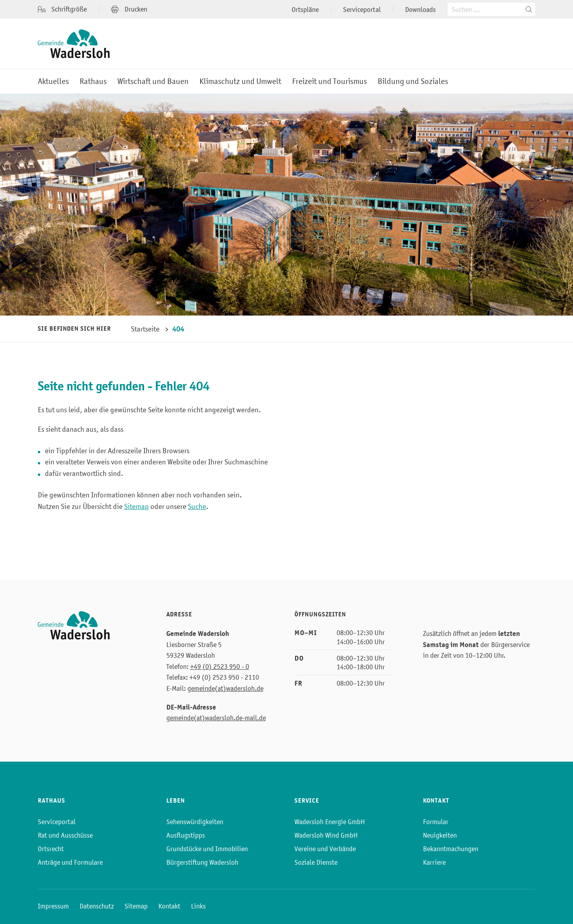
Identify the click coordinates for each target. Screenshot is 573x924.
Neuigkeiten (440, 835)
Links (198, 906)
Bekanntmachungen (451, 849)
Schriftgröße (62, 9)
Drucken (129, 9)
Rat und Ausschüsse (65, 835)
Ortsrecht (51, 849)
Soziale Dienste (316, 862)
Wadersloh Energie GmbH (330, 822)
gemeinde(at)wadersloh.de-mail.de (216, 718)
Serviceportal (362, 10)
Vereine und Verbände (325, 849)
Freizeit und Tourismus (329, 81)
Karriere (434, 862)
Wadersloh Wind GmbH (326, 835)
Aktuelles (53, 81)
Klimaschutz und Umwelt (240, 81)
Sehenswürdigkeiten (195, 822)
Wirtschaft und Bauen (153, 81)
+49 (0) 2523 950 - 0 (220, 667)
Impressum (53, 906)
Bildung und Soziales (413, 81)
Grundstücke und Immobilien (207, 849)
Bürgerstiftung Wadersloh (202, 862)
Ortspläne (305, 10)
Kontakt (169, 906)
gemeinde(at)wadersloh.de (225, 688)
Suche (197, 506)
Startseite (145, 329)
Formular (436, 822)
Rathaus (93, 81)
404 (178, 329)
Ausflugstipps (186, 835)
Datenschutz (97, 906)
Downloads (420, 10)
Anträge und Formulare (70, 862)
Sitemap (136, 506)
